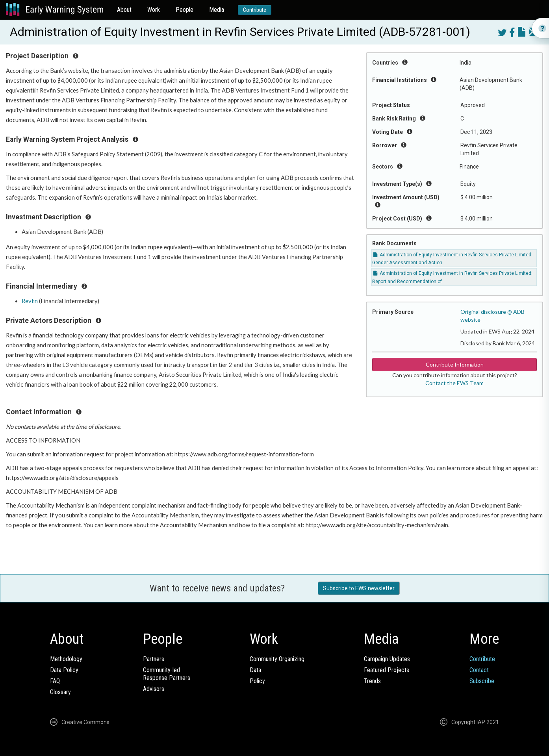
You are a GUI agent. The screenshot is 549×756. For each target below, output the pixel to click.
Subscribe (482, 681)
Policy (257, 681)
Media (217, 10)
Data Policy (64, 670)
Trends (372, 681)
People (185, 10)
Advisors (154, 689)
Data (255, 670)
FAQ (55, 681)
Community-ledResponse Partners (167, 674)
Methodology (66, 659)
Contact (479, 670)
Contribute (255, 10)
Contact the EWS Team (454, 383)
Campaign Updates (387, 659)
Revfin (30, 301)
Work (154, 10)
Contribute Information (455, 364)
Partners (154, 659)
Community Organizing (277, 659)
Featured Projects (387, 670)
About (124, 10)
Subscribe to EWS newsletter (359, 588)
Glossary (60, 692)
